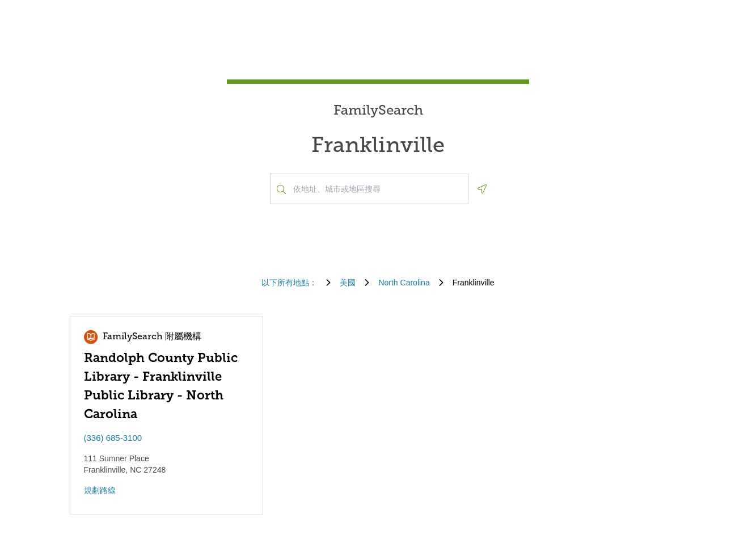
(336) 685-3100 (113, 438)
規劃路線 (100, 490)
